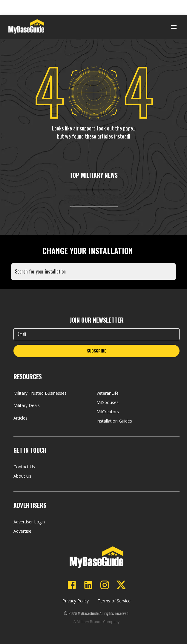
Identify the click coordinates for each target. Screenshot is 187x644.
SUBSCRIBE (96, 351)
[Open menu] (174, 27)
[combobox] (95, 275)
